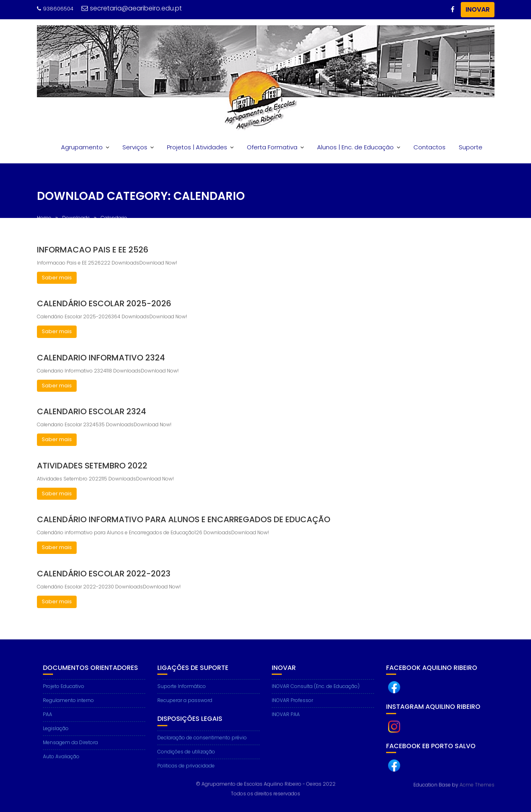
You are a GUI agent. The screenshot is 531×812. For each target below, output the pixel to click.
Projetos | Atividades (197, 147)
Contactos (429, 147)
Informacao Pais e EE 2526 (93, 250)
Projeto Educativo (64, 691)
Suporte (471, 147)
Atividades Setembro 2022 (92, 466)
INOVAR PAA (286, 719)
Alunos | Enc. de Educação (355, 147)
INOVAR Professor (292, 705)
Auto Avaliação (61, 762)
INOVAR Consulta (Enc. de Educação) (316, 691)
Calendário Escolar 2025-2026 (104, 303)
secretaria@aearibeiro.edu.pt (132, 8)
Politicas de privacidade (186, 771)
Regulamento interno (68, 705)
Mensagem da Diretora (70, 748)
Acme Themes (477, 785)
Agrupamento (82, 147)
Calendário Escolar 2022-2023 (104, 574)
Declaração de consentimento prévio (202, 743)
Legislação (56, 734)
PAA (48, 719)
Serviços (135, 147)
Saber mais (57, 278)
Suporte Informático (182, 691)
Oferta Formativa (272, 147)
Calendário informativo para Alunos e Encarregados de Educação (184, 519)
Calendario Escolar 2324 (92, 411)
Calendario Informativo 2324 (101, 358)
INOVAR (478, 9)
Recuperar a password (185, 705)
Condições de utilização (186, 757)
